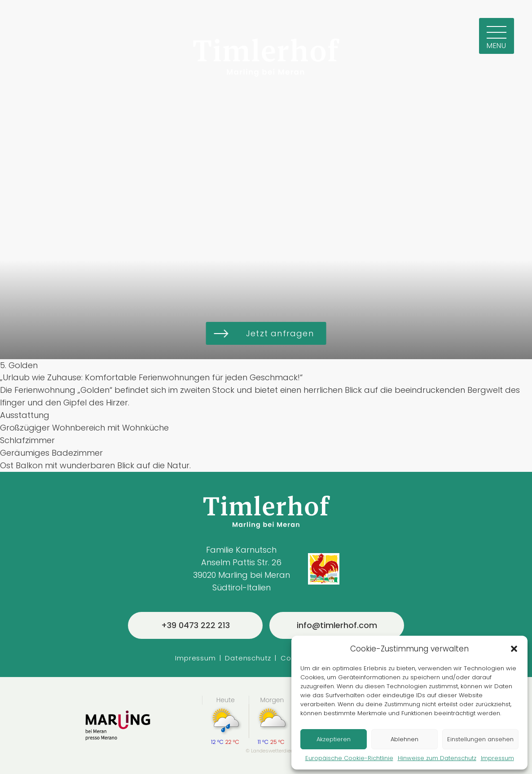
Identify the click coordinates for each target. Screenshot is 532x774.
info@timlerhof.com (337, 625)
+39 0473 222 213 (196, 625)
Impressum (497, 758)
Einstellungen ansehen (480, 739)
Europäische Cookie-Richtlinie (349, 758)
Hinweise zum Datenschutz (437, 758)
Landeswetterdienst (275, 751)
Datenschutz (248, 658)
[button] (514, 649)
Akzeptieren (334, 739)
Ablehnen (404, 739)
